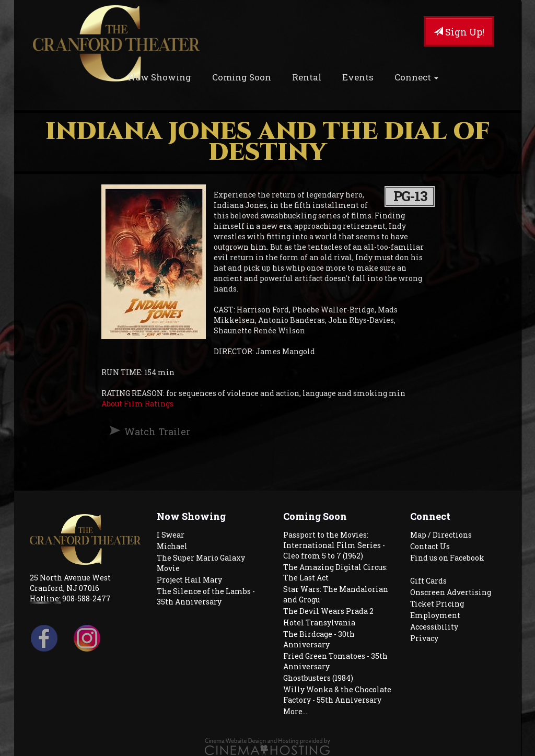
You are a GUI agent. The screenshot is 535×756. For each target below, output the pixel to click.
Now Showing (160, 77)
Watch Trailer (157, 432)
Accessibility (434, 627)
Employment (435, 615)
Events (358, 77)
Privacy (424, 638)
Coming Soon (242, 77)
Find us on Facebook (447, 558)
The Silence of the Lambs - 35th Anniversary (206, 596)
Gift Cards (428, 581)
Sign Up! (459, 32)
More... (295, 711)
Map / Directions (441, 535)
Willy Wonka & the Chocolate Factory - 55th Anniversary (337, 695)
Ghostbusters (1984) (318, 678)
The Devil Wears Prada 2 (328, 611)
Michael (172, 546)
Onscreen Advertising (451, 592)
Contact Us (430, 546)
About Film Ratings (137, 404)
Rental (307, 77)
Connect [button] (416, 77)
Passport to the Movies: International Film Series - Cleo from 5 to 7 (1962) (334, 545)
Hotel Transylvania (319, 623)
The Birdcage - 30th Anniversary (319, 639)
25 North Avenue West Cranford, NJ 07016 (70, 583)
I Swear (171, 535)
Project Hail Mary (189, 580)
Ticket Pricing (437, 604)
